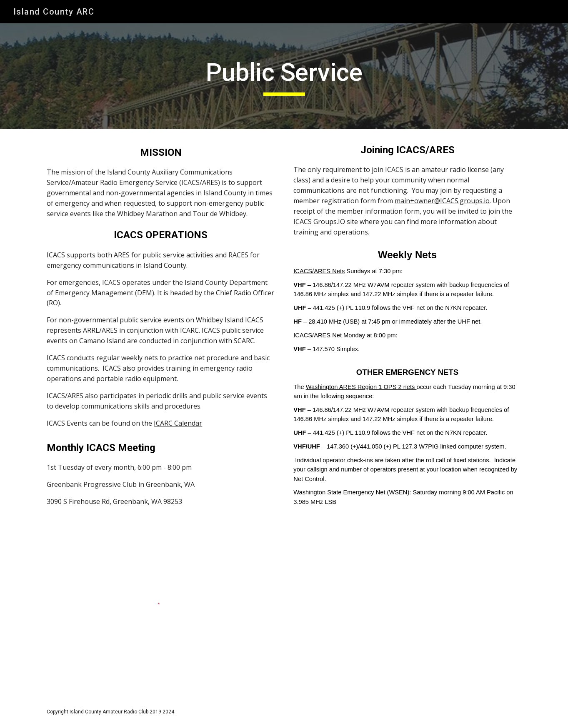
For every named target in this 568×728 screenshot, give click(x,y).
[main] (284, 76)
